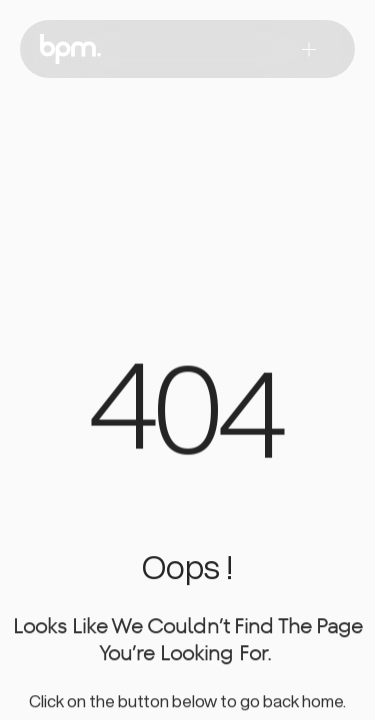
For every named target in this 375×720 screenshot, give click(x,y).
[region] (188, 419)
